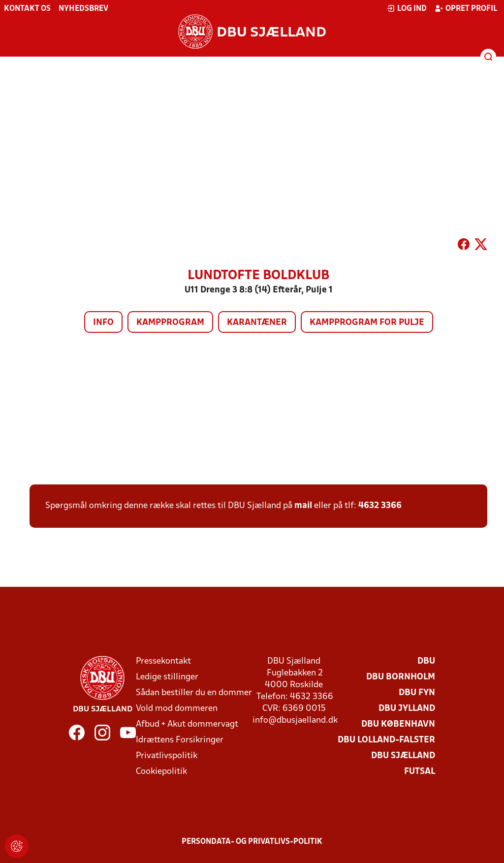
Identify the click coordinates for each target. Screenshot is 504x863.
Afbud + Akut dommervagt (187, 724)
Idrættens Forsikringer (180, 740)
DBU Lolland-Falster (386, 740)
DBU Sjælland (403, 756)
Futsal (420, 772)
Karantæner (257, 323)
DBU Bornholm (401, 677)
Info (103, 323)
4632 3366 (380, 506)
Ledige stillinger (167, 677)
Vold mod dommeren (177, 709)
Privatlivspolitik (167, 756)
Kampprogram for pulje (367, 323)
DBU (426, 661)
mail (303, 506)
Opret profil (466, 8)
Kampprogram (170, 323)
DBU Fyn (417, 693)
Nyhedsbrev (83, 9)
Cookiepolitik (161, 772)
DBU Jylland (407, 709)
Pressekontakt (163, 661)
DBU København (398, 724)
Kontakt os (27, 9)
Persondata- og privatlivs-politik (252, 842)
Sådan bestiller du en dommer (194, 693)
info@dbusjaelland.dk (295, 720)
